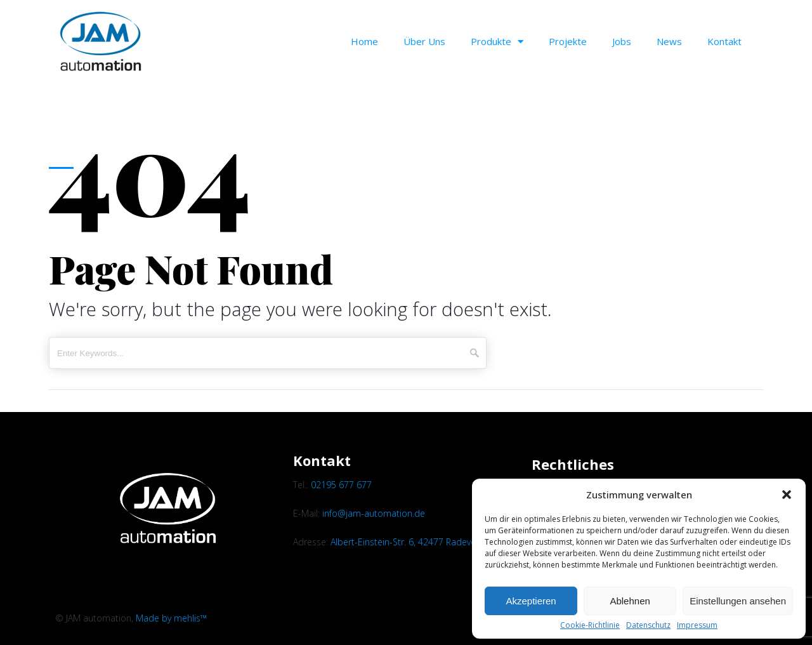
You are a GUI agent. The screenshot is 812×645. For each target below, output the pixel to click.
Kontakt (724, 41)
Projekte (568, 41)
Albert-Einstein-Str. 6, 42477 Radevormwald (419, 542)
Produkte (497, 42)
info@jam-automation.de (374, 513)
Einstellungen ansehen (738, 601)
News (669, 41)
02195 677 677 (341, 485)
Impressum (697, 625)
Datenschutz (648, 625)
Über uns (424, 41)
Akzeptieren (531, 601)
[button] (787, 495)
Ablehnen (630, 601)
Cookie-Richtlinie (590, 625)
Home (364, 41)
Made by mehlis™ (171, 618)
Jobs (622, 41)
